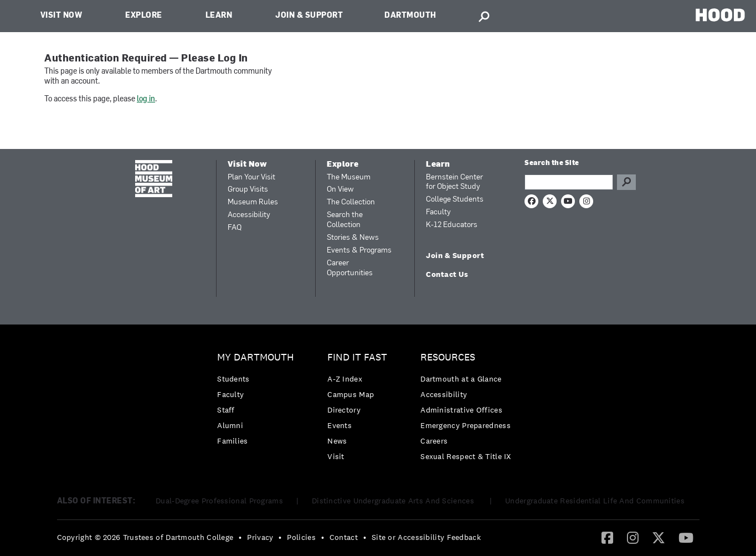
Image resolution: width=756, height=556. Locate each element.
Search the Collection (345, 220)
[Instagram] (633, 537)
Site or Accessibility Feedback (426, 537)
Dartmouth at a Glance (461, 379)
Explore (144, 16)
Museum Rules (253, 202)
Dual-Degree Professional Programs (219, 501)
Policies (301, 537)
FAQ (235, 228)
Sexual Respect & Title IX (466, 456)
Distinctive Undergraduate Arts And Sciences (394, 501)
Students (233, 379)
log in (146, 99)
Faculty (438, 212)
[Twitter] (659, 537)
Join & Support (309, 16)
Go (626, 182)
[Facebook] (607, 537)
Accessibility (249, 215)
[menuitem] (258, 402)
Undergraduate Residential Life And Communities (595, 501)
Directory (344, 410)
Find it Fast (357, 357)
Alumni (230, 425)
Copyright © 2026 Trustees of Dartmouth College (145, 537)
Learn (219, 16)
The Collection (351, 202)
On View (340, 190)
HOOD (720, 15)
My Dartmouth (256, 357)
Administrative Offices (461, 410)
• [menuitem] (240, 537)
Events (340, 425)
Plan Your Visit (251, 177)
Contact (344, 537)
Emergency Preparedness (466, 425)
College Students (455, 200)
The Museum (349, 177)
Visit (336, 456)
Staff (226, 410)
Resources (448, 357)
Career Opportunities (350, 268)
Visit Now (61, 16)
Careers (434, 441)
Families (232, 441)
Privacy (260, 537)
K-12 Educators (452, 225)
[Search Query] (569, 182)
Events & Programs (359, 251)
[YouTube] (686, 537)
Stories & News (353, 238)
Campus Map (351, 394)
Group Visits (248, 190)
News (337, 441)
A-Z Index (345, 379)
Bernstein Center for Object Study (454, 182)
